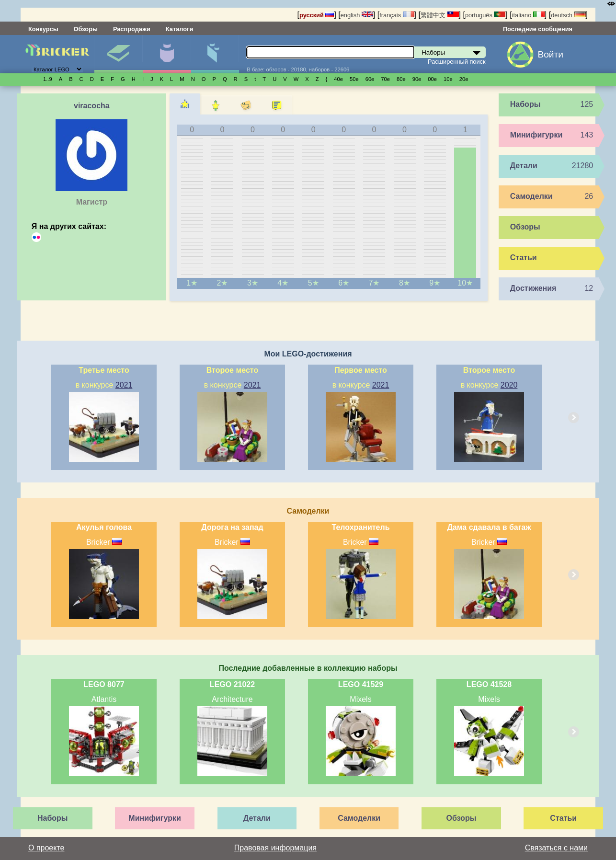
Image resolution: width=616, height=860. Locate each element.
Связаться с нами (556, 848)
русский (317, 15)
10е (448, 79)
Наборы (118, 54)
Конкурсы (43, 29)
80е (401, 79)
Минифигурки (167, 54)
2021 (124, 385)
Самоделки (531, 196)
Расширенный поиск (457, 62)
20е (464, 79)
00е (432, 79)
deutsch (568, 15)
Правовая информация (275, 848)
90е (417, 79)
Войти (550, 54)
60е (370, 79)
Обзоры (86, 29)
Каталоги (179, 29)
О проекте (46, 848)
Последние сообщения (538, 29)
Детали (215, 54)
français (397, 15)
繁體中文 (440, 15)
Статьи (524, 258)
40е (338, 79)
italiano (528, 15)
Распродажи (132, 29)
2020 (509, 385)
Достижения (533, 288)
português (485, 15)
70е (385, 79)
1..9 (48, 79)
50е (354, 79)
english (357, 15)
